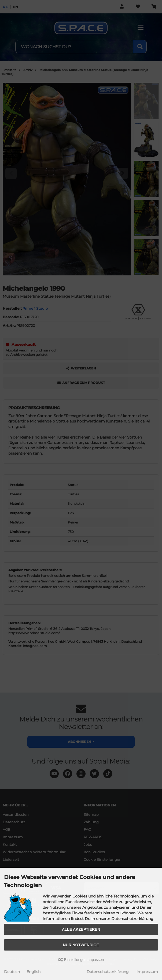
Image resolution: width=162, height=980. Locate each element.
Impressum (147, 972)
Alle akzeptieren (81, 929)
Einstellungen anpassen (81, 960)
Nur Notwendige (81, 945)
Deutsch (12, 972)
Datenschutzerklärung (108, 972)
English (34, 972)
